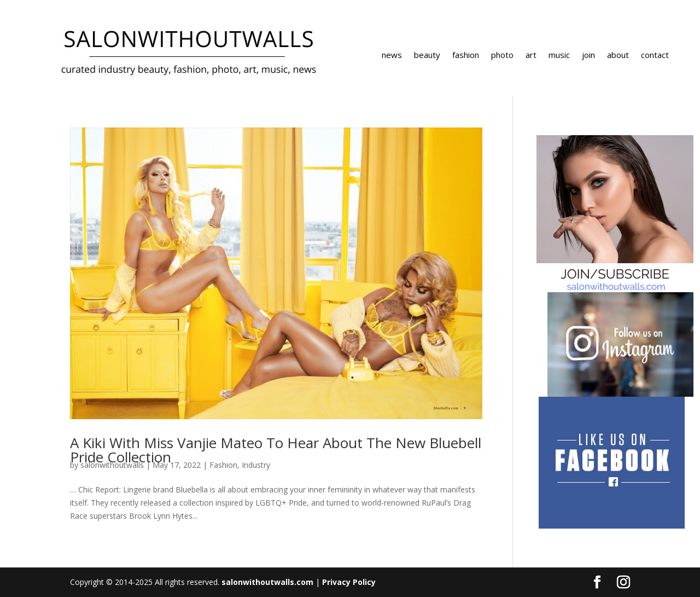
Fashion (223, 465)
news (392, 56)
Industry (256, 465)
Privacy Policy (349, 582)
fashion (466, 56)
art (531, 56)
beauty (427, 56)
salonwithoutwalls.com (267, 582)
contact (655, 56)
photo (502, 56)
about (618, 56)
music (559, 56)
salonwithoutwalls (112, 465)
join (588, 56)
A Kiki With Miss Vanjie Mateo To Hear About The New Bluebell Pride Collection (276, 450)
